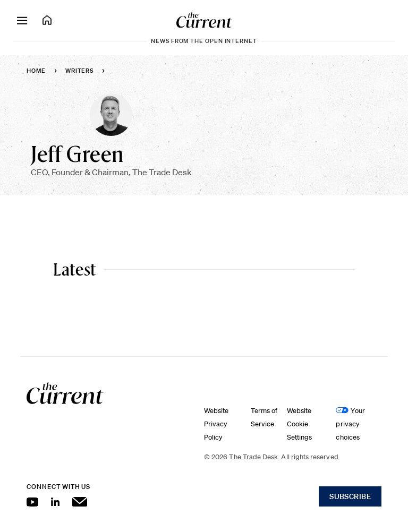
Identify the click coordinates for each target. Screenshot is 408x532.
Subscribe (350, 496)
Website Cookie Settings (300, 424)
